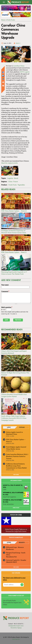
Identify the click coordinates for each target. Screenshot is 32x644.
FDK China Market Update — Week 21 (14, 252)
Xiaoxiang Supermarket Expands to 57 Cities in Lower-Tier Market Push (14, 273)
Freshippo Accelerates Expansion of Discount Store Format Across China (14, 232)
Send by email (3, 86)
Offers (9, 543)
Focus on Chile (16, 515)
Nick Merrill (16, 639)
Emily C (18, 43)
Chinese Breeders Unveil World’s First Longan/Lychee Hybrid (14, 395)
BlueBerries (10, 549)
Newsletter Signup (16, 628)
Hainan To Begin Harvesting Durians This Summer (15, 374)
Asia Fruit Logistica (9, 497)
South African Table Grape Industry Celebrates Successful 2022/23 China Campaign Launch (14, 418)
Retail (16, 178)
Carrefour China (19, 66)
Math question (7, 307)
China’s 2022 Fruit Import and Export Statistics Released (14, 352)
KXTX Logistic (25, 72)
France (16, 181)
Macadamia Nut (11, 557)
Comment (5, 291)
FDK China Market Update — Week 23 (14, 211)
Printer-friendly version (3, 82)
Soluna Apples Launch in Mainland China (14, 433)
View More (16, 567)
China (10, 181)
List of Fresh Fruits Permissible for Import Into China (12, 602)
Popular (22, 427)
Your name (5, 285)
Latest (9, 427)
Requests (22, 543)
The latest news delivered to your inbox (14, 579)
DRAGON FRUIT (11, 562)
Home (3, 20)
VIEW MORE (16, 475)
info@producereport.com (16, 626)
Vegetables (21, 185)
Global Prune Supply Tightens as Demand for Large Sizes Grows (16, 530)
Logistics (10, 178)
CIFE (5, 489)
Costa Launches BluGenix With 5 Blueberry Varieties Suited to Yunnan (17, 456)
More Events (16, 508)
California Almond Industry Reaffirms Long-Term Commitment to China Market (16, 466)
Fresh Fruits (11, 20)
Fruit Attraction (8, 504)
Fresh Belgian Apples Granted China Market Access (16, 448)
